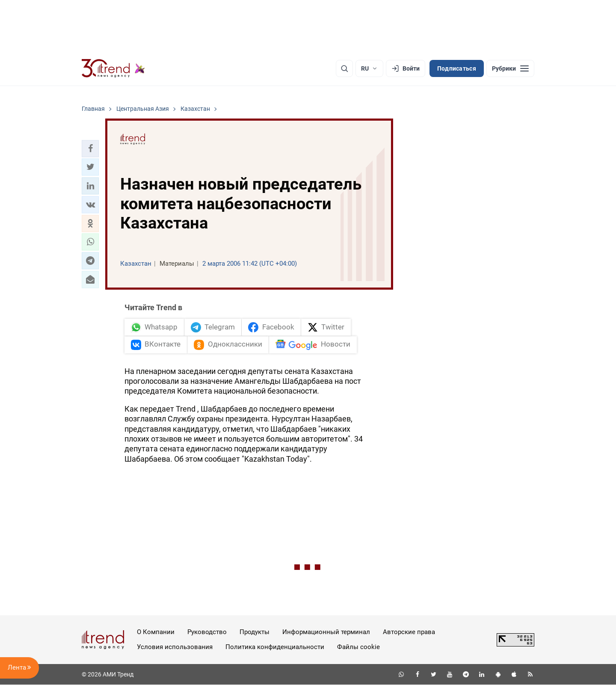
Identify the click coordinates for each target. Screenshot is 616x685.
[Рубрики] (510, 68)
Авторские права (409, 632)
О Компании (156, 632)
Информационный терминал (326, 632)
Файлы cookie (358, 647)
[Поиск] (344, 68)
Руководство (207, 632)
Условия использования (175, 647)
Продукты (255, 632)
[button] (90, 148)
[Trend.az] (113, 68)
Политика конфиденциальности (275, 647)
